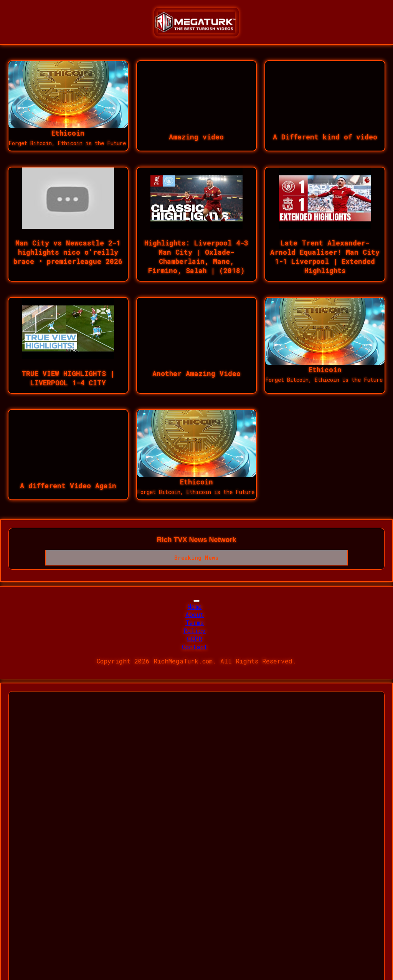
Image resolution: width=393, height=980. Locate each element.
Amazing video (196, 137)
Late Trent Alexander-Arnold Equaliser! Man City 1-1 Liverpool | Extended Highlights (325, 257)
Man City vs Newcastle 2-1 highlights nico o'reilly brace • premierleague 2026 (68, 252)
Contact (195, 647)
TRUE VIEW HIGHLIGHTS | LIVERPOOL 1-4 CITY (68, 378)
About (195, 614)
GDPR (195, 639)
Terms (195, 623)
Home (195, 606)
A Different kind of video (325, 137)
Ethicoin (68, 133)
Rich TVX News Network (196, 540)
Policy (195, 631)
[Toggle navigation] (196, 601)
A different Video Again (68, 486)
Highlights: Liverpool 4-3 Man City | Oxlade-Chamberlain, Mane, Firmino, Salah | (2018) (196, 257)
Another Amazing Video (196, 373)
